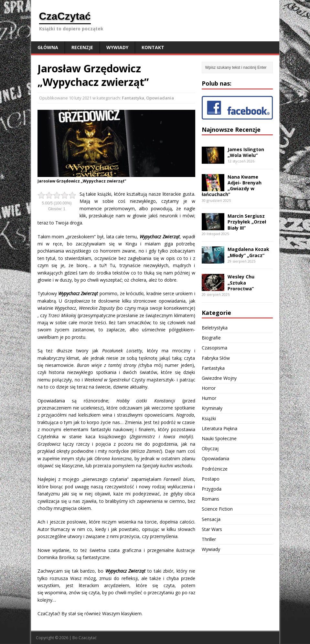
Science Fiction (217, 509)
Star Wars (212, 529)
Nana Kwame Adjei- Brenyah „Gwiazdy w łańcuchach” (232, 186)
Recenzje (82, 47)
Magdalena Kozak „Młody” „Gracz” (248, 252)
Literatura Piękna (219, 428)
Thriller (209, 539)
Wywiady (117, 47)
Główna (48, 47)
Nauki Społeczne (219, 438)
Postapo (211, 479)
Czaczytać (88, 638)
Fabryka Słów (216, 358)
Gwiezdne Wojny (219, 378)
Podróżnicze (215, 469)
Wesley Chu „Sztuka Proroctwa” (241, 282)
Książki (209, 418)
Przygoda (212, 489)
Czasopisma (214, 348)
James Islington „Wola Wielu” (246, 152)
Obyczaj (210, 448)
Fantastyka (133, 98)
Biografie (211, 338)
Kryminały (212, 408)
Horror (209, 388)
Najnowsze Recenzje (231, 130)
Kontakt (153, 47)
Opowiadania (160, 98)
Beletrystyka (215, 328)
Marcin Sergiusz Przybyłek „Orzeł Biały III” (247, 222)
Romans (210, 499)
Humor (209, 398)
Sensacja (211, 519)
